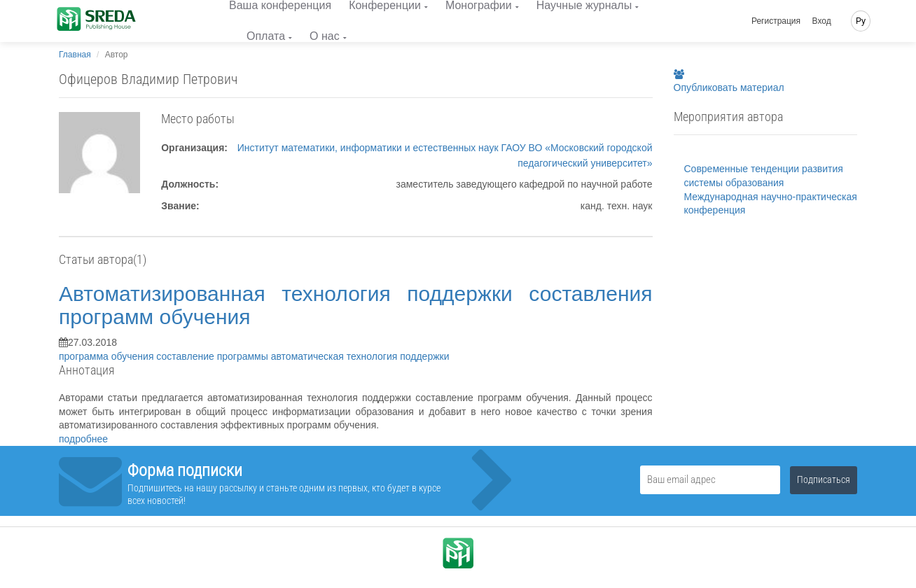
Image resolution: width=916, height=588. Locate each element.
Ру (861, 21)
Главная (75, 55)
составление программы (213, 356)
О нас (325, 36)
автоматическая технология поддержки (360, 356)
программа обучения (107, 356)
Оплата (266, 36)
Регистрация (776, 21)
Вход (822, 21)
